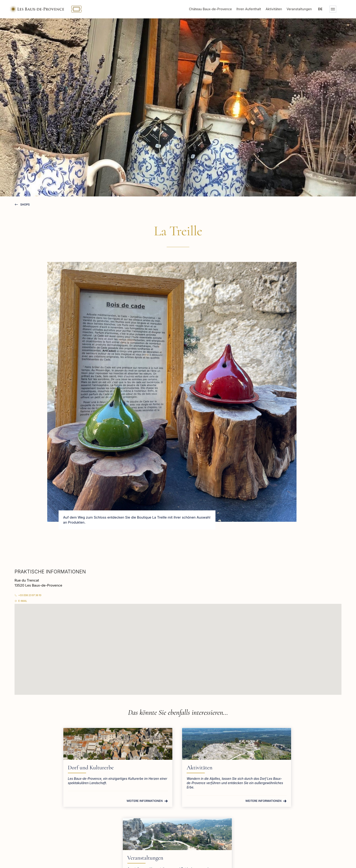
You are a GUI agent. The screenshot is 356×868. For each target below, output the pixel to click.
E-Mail (23, 601)
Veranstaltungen (304, 9)
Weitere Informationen (103, 805)
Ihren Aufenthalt (254, 9)
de (325, 9)
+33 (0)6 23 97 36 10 (30, 595)
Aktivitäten (279, 9)
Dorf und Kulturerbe (85, 768)
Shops (25, 204)
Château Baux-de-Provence (216, 9)
